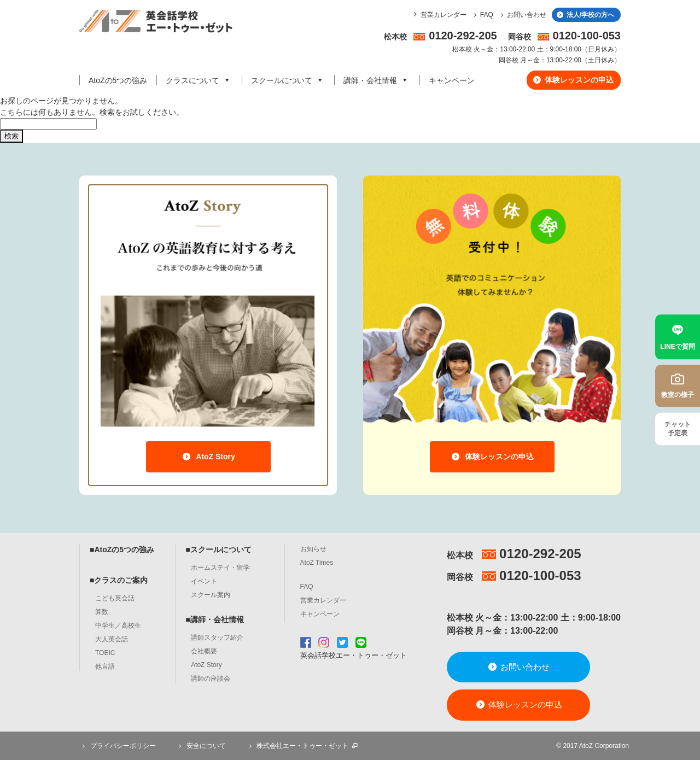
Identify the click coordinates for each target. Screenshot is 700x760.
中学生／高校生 (118, 625)
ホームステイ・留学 (220, 568)
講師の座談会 (211, 679)
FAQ (482, 15)
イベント (204, 581)
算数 (102, 612)
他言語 (105, 667)
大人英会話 (112, 639)
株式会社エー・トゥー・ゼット (302, 746)
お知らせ (313, 549)
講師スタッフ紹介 (217, 638)
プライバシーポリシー (118, 746)
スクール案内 (211, 595)
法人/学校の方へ (585, 15)
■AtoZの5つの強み (122, 549)
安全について (201, 746)
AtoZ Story (208, 457)
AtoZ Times (317, 563)
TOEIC (105, 653)
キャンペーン (452, 80)
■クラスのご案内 (119, 580)
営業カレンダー (444, 15)
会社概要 (204, 651)
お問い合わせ (522, 15)
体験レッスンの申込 (573, 80)
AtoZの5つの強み (118, 80)
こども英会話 (115, 598)
